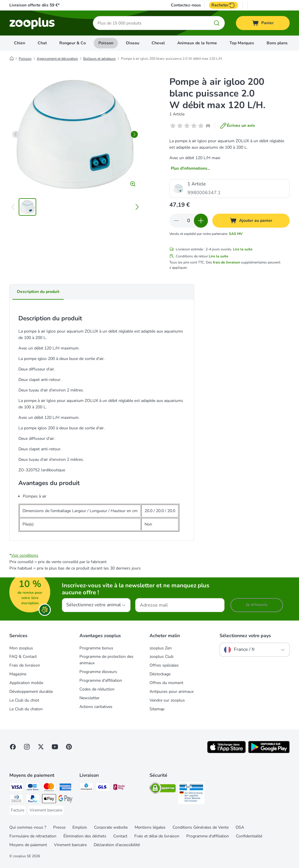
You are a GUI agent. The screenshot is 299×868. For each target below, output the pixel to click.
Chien (20, 43)
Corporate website (111, 827)
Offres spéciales (164, 665)
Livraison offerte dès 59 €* (34, 5)
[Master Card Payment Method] (49, 788)
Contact (120, 836)
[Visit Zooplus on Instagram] (27, 747)
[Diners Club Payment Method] (16, 800)
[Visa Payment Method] (16, 788)
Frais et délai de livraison (157, 836)
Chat (42, 43)
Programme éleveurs (98, 672)
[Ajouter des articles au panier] (201, 221)
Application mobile (26, 683)
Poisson (106, 43)
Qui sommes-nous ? (28, 827)
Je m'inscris (257, 605)
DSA (240, 827)
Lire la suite (243, 249)
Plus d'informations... (190, 168)
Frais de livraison (25, 665)
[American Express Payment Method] (65, 788)
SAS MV (236, 234)
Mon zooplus (21, 648)
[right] (134, 134)
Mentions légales (150, 827)
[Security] (163, 789)
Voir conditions (25, 555)
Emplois (80, 827)
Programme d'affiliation (101, 680)
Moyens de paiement (28, 845)
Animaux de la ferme (197, 43)
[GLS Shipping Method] (103, 788)
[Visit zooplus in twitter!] (41, 747)
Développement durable (31, 692)
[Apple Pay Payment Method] (49, 800)
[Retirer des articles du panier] (176, 221)
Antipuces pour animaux (172, 692)
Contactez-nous (186, 5)
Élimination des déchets (85, 836)
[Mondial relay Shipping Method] (119, 788)
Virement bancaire (70, 845)
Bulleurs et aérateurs (99, 59)
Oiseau (133, 43)
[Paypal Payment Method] (33, 800)
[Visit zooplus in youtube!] (55, 747)
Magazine (18, 674)
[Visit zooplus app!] (226, 752)
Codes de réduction (97, 689)
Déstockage (160, 674)
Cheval (158, 43)
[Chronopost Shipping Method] (86, 788)
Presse (59, 827)
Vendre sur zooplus (167, 700)
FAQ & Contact (23, 657)
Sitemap (157, 709)
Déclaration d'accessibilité (117, 845)
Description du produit (38, 292)
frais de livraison (226, 262)
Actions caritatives (96, 707)
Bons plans (277, 43)
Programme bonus (96, 648)
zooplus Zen (161, 648)
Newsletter (89, 698)
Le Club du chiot (24, 700)
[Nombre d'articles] (189, 221)
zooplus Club (161, 657)
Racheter (224, 5)
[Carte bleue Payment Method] (33, 788)
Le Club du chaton (26, 709)
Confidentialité (249, 836)
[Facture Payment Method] (18, 810)
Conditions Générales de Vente (201, 827)
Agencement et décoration (57, 59)
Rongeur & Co (73, 43)
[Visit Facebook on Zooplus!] (13, 747)
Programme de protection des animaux (106, 660)
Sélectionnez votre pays (245, 636)
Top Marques (242, 43)
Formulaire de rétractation (33, 836)
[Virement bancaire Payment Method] (46, 810)
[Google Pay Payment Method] (65, 800)
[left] (16, 134)
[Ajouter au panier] (251, 221)
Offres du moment (166, 683)
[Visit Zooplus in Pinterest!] (69, 747)
